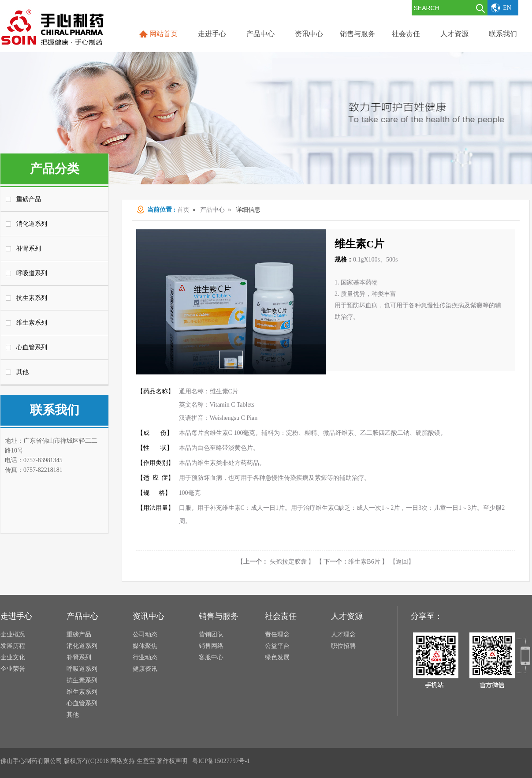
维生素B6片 (352, 562)
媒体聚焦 (145, 646)
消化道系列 (32, 224)
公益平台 (277, 646)
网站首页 (164, 34)
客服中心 (211, 657)
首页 (183, 210)
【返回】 (402, 562)
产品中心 (212, 210)
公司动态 (145, 634)
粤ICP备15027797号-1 (221, 761)
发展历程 (13, 646)
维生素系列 (32, 323)
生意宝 (146, 761)
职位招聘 (343, 646)
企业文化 (13, 657)
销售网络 (211, 646)
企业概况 (13, 634)
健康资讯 (145, 669)
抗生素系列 (32, 298)
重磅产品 (29, 199)
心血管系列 (32, 347)
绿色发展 (277, 657)
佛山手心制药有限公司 (31, 761)
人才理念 (343, 634)
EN (507, 8)
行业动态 (145, 657)
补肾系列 (29, 249)
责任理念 (277, 634)
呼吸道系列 (32, 273)
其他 (22, 372)
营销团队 (211, 634)
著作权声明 (172, 761)
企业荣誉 (13, 669)
